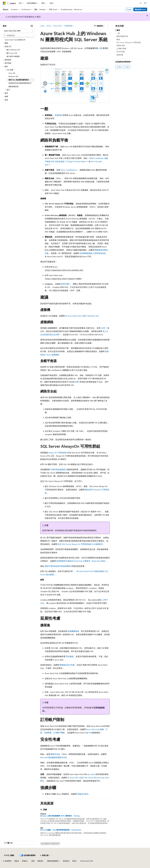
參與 (33, 861)
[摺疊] (32, 26)
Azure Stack (58, 26)
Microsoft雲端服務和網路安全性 (54, 757)
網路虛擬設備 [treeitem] (13, 86)
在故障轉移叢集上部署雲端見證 (93, 253)
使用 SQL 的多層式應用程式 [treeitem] (19, 80)
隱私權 (40, 861)
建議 (118, 39)
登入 (146, 3)
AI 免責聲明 (7, 861)
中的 (91, 733)
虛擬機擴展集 (73, 631)
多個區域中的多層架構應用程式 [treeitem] (20, 83)
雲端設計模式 (83, 794)
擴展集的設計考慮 (67, 665)
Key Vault (91, 774)
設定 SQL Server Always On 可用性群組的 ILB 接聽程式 (80, 544)
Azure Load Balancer (69, 170)
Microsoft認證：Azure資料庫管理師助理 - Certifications (61, 830)
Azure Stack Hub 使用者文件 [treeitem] (15, 40)
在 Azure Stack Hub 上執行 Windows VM (82, 316)
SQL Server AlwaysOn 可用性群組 (129, 42)
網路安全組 (55, 754)
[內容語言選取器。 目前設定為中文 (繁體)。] (9, 855)
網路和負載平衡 (122, 36)
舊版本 (17, 861)
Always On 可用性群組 (58, 453)
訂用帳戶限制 (121, 49)
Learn (42, 26)
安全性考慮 (121, 52)
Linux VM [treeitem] (12, 73)
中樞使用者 (68, 26)
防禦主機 (65, 284)
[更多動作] (108, 26)
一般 (118, 33)
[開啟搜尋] (141, 3)
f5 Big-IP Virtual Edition (77, 161)
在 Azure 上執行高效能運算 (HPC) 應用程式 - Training (60, 816)
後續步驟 (120, 55)
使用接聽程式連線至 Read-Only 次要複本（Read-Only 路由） (82, 561)
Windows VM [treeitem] (13, 76)
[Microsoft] (4, 3)
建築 (118, 30)
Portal (129, 9)
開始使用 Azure (140, 9)
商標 (74, 861)
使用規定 (66, 861)
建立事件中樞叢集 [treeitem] (13, 56)
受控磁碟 (70, 656)
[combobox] (19, 31)
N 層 (100, 48)
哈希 (77, 382)
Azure (49, 26)
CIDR (103, 328)
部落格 (24, 861)
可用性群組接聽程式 (59, 469)
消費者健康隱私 (53, 861)
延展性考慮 (121, 45)
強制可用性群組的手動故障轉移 (58, 566)
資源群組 (58, 115)
